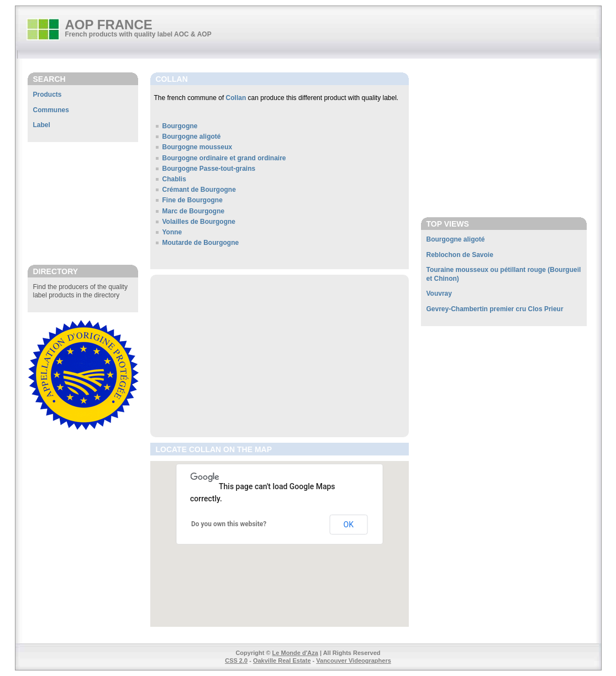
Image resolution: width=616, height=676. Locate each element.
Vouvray (439, 294)
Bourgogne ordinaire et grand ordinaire (224, 158)
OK (349, 525)
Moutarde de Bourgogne (201, 243)
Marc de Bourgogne (194, 211)
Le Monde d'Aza (295, 653)
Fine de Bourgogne (193, 200)
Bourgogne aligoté (192, 137)
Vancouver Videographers (354, 661)
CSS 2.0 (236, 661)
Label (42, 125)
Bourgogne (180, 126)
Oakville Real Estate (282, 661)
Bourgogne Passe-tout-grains (209, 169)
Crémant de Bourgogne (199, 190)
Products (48, 95)
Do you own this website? (229, 524)
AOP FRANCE (109, 25)
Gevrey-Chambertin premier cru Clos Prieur (495, 309)
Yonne (172, 232)
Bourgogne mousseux (198, 147)
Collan (236, 98)
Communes (51, 110)
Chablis (174, 179)
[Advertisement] (83, 203)
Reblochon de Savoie (460, 255)
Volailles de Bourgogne (199, 222)
